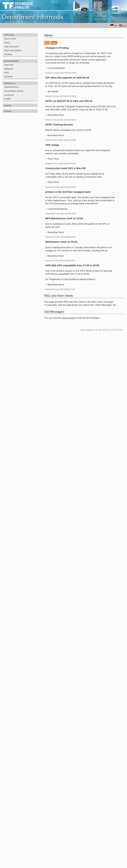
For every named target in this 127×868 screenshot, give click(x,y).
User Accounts (11, 47)
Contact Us (10, 83)
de (116, 25)
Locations (9, 95)
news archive (68, 318)
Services (8, 77)
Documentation (12, 61)
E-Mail (7, 99)
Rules (7, 43)
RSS (47, 43)
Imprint (8, 105)
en (124, 25)
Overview (9, 65)
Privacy (8, 111)
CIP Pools (9, 35)
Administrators (11, 87)
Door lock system (13, 50)
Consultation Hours (14, 91)
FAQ (6, 73)
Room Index (10, 39)
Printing (8, 54)
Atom (54, 43)
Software (9, 69)
